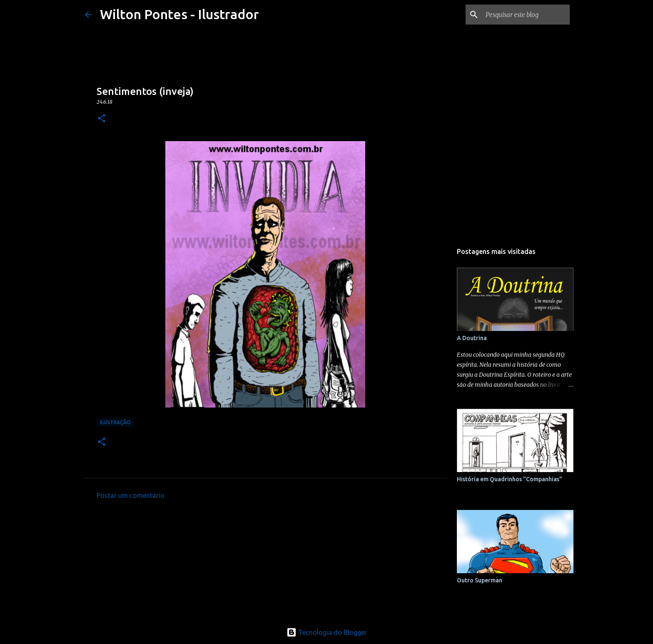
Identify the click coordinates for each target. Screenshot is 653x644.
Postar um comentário (131, 495)
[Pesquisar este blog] (526, 15)
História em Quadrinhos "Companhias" (510, 479)
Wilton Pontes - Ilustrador (179, 14)
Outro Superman (480, 580)
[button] (102, 119)
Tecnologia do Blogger (327, 632)
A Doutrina (472, 338)
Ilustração (115, 422)
